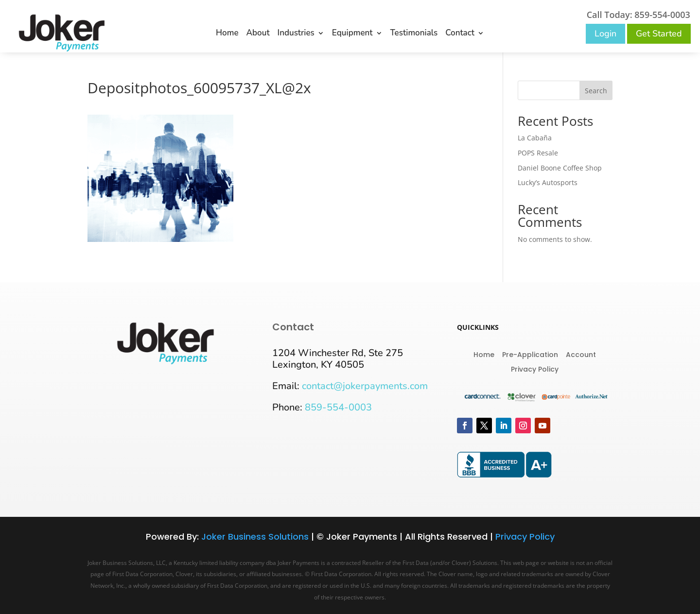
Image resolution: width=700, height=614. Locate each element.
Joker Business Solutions (255, 537)
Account (581, 354)
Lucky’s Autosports (548, 182)
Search (596, 91)
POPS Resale (538, 153)
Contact (460, 34)
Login (605, 34)
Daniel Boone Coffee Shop (560, 168)
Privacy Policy (535, 368)
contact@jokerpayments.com (365, 386)
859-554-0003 (338, 407)
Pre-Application (530, 354)
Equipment (352, 34)
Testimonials (414, 34)
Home (227, 34)
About (258, 34)
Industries (296, 34)
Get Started (659, 34)
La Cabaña (535, 138)
